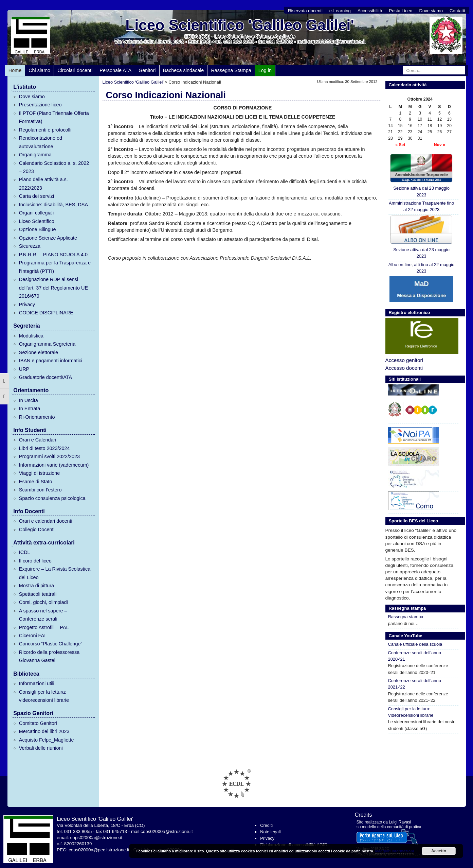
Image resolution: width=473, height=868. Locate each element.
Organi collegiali (36, 213)
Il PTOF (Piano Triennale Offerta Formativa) (54, 117)
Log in (265, 70)
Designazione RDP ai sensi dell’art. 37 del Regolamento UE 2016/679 (53, 288)
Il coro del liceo (35, 561)
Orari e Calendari (38, 440)
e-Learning (340, 11)
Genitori (147, 70)
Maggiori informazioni (395, 851)
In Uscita (29, 400)
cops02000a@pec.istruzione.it (99, 850)
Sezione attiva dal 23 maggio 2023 (421, 175)
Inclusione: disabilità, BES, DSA (53, 205)
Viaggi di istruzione (40, 473)
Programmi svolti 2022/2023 (49, 456)
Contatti (457, 11)
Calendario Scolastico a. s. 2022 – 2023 (54, 167)
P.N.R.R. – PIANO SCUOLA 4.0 (53, 255)
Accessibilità (370, 11)
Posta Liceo (401, 11)
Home (15, 70)
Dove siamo (431, 11)
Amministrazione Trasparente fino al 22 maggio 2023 (421, 206)
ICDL (25, 552)
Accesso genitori (404, 360)
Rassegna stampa (406, 617)
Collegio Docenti (37, 530)
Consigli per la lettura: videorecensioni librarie (44, 696)
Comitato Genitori (38, 723)
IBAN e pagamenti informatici (51, 361)
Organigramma (35, 155)
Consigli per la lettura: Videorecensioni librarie (411, 712)
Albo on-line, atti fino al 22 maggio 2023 (421, 268)
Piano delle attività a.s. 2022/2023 (43, 184)
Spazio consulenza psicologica (52, 498)
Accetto (439, 851)
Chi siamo (39, 70)
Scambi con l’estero (40, 490)
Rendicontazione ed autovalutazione (41, 142)
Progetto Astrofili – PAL (44, 627)
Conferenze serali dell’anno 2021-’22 (415, 684)
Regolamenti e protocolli (45, 130)
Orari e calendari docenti (46, 521)
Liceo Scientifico (37, 221)
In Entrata (30, 409)
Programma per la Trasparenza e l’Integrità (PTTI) (55, 267)
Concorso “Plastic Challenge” (51, 644)
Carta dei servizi (37, 196)
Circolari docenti (75, 70)
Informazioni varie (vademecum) (54, 465)
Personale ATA (115, 70)
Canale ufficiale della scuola (415, 644)
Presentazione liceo (40, 105)
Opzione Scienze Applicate (48, 238)
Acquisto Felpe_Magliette (47, 740)
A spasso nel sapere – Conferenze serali (43, 615)
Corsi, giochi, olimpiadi (43, 602)
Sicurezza (30, 246)
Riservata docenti (305, 11)
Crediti (266, 825)
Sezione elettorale (39, 352)
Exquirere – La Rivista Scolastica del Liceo (55, 573)
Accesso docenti (404, 368)
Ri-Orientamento (37, 417)
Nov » (440, 145)
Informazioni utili (37, 683)
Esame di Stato (36, 482)
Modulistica (31, 336)
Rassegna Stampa (231, 70)
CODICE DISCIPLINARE (46, 313)
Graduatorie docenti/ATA (46, 377)
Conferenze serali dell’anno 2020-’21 (415, 656)
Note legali (270, 832)
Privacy (27, 305)
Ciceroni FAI (32, 636)
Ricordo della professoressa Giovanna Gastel (49, 656)
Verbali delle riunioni (41, 748)
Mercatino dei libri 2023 (44, 731)
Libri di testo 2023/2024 (44, 448)
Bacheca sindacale (184, 70)
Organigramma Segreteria (47, 344)
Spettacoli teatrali (38, 594)
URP (24, 369)
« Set (400, 145)
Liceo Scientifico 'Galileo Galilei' (240, 25)
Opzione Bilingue (38, 229)
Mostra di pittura (37, 586)
